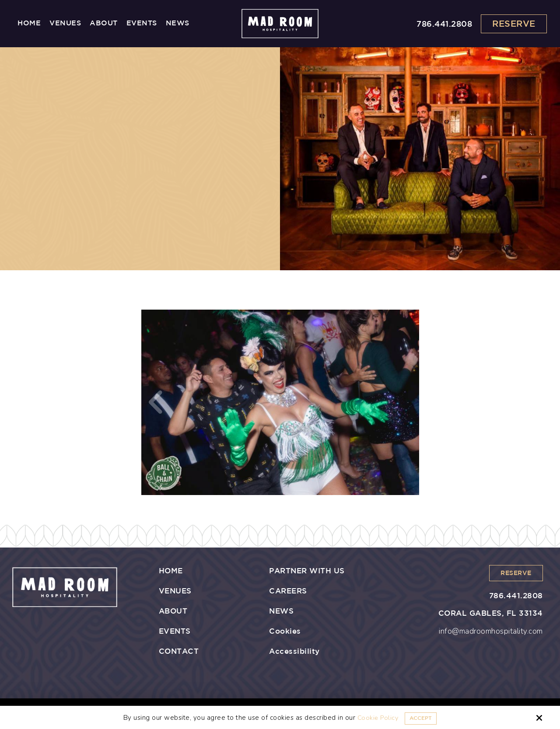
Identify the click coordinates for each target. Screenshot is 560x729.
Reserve (514, 24)
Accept (421, 718)
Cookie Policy (375, 718)
